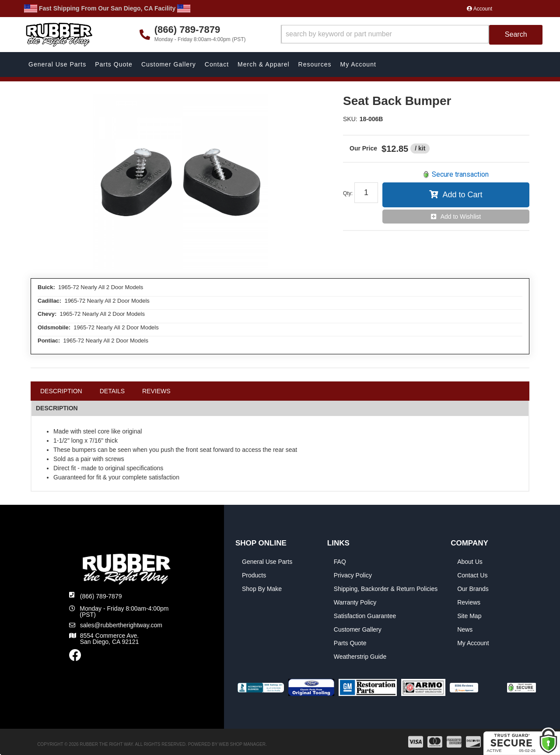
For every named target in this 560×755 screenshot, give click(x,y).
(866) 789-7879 (101, 596)
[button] (412, 35)
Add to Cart (462, 195)
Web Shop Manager (242, 744)
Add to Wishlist (461, 217)
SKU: (350, 119)
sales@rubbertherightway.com (121, 625)
